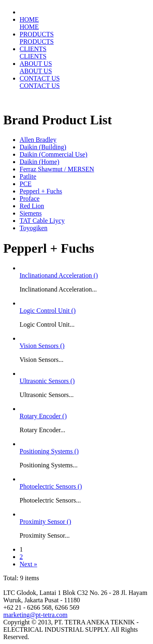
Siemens (31, 213)
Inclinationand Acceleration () (59, 275)
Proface (30, 199)
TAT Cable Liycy (42, 221)
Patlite (28, 176)
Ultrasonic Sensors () (47, 381)
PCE (25, 184)
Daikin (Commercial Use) (53, 154)
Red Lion (32, 206)
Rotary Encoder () (43, 416)
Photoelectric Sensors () (51, 486)
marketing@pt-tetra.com (35, 615)
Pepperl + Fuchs (41, 191)
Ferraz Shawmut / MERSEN (57, 169)
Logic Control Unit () (48, 311)
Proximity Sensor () (45, 522)
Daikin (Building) (43, 147)
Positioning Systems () (49, 451)
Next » (28, 564)
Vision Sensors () (42, 346)
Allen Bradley (38, 140)
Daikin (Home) (39, 162)
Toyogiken (33, 228)
